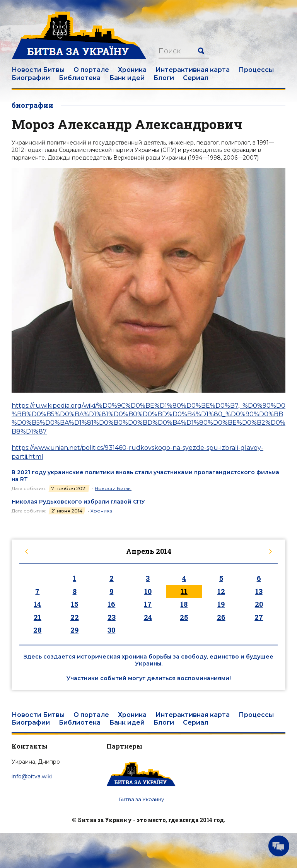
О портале (91, 70)
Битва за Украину (141, 799)
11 (184, 591)
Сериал (196, 78)
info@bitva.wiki (32, 776)
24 (148, 617)
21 (38, 617)
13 (259, 591)
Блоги (164, 78)
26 (221, 617)
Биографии (31, 78)
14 (37, 604)
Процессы (256, 70)
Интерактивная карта (193, 70)
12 (221, 591)
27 (259, 617)
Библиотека (80, 78)
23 (112, 617)
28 (37, 630)
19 (221, 604)
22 (75, 617)
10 (148, 591)
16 (111, 604)
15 (74, 604)
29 (74, 630)
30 (111, 630)
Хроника (132, 70)
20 (259, 604)
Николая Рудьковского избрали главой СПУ (78, 502)
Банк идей (127, 78)
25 (184, 617)
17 (148, 604)
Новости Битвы (38, 70)
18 (184, 604)
